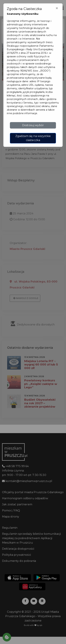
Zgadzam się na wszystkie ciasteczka (33, 138)
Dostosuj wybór (33, 125)
